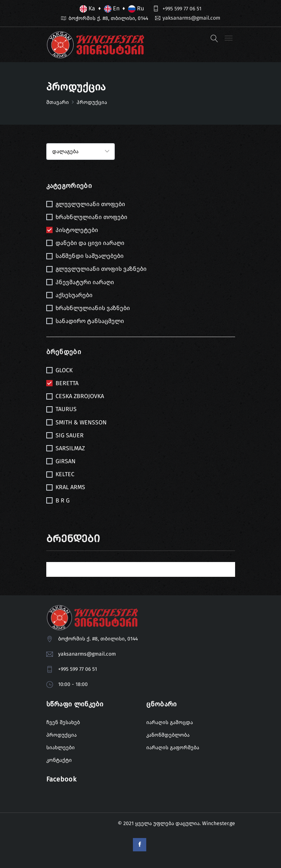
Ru (136, 9)
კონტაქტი (59, 760)
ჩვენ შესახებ (63, 722)
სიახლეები (61, 748)
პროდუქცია (61, 735)
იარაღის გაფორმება (173, 748)
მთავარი (58, 102)
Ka (87, 9)
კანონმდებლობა (168, 735)
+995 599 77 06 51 (182, 9)
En (112, 9)
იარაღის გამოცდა (170, 722)
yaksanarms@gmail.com (191, 18)
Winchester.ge (219, 823)
